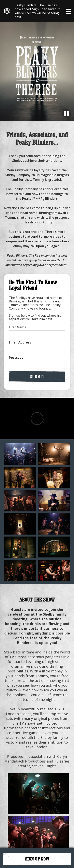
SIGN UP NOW (37, 859)
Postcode (16, 358)
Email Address (20, 342)
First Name (18, 327)
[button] (69, 11)
